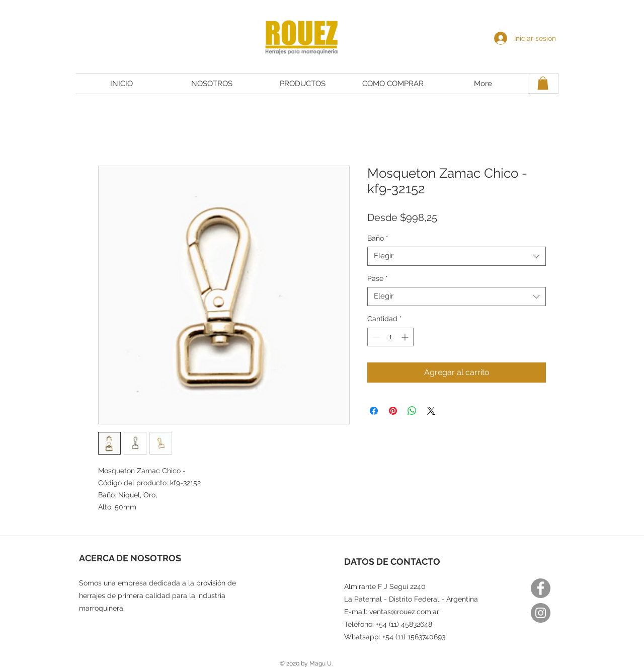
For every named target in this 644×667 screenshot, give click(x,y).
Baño (378, 238)
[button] (543, 83)
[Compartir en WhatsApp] (412, 411)
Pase (378, 278)
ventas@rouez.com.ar (404, 612)
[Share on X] (431, 411)
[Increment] (406, 337)
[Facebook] (541, 588)
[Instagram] (541, 613)
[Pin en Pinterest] (393, 411)
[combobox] (457, 256)
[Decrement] (375, 337)
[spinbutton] (390, 337)
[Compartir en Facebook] (374, 411)
